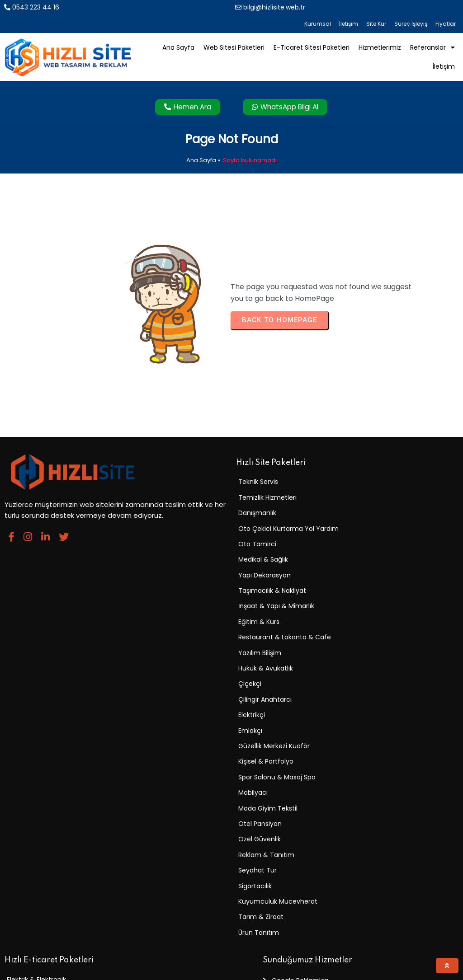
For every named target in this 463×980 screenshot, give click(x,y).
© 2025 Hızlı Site (32, 968)
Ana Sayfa (201, 137)
